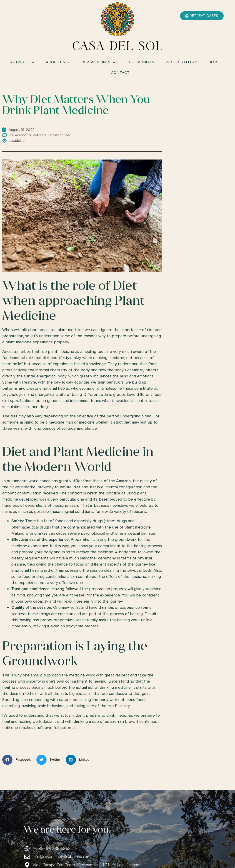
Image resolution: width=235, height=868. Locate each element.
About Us (58, 62)
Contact (120, 73)
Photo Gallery (182, 62)
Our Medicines (98, 62)
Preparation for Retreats (28, 135)
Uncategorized (60, 135)
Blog (214, 62)
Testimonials (141, 62)
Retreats (22, 62)
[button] (18, 760)
